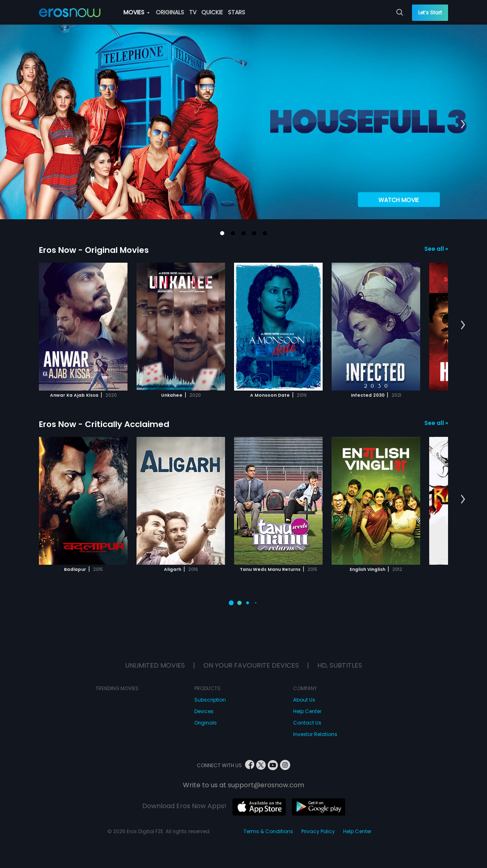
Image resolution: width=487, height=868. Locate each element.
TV (193, 12)
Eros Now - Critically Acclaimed (104, 424)
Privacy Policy (318, 831)
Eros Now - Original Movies (94, 250)
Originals (206, 723)
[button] (222, 233)
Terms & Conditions (268, 831)
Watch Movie (399, 200)
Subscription (210, 700)
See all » (436, 249)
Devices (204, 711)
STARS (237, 12)
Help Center (307, 711)
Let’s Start (430, 12)
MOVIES (137, 12)
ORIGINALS (170, 12)
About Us (304, 700)
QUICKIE (212, 12)
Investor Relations (315, 734)
